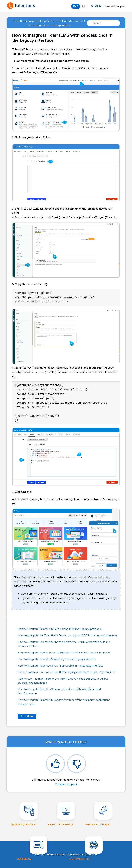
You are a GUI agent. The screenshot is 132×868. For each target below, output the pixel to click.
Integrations (62, 25)
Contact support (115, 6)
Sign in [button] (96, 6)
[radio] (55, 764)
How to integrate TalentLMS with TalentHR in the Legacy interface (59, 629)
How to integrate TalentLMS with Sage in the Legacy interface (56, 659)
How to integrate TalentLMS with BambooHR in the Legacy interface (60, 665)
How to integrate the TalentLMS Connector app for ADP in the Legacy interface (67, 635)
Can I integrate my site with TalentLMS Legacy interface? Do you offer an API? (67, 672)
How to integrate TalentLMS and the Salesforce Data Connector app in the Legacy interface (64, 644)
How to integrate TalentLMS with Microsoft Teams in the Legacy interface (64, 652)
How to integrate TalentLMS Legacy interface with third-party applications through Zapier (64, 702)
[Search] (103, 23)
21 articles (27, 716)
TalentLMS (91, 854)
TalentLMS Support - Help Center (34, 21)
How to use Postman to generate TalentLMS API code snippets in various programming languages (63, 681)
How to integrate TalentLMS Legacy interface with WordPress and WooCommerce (59, 691)
